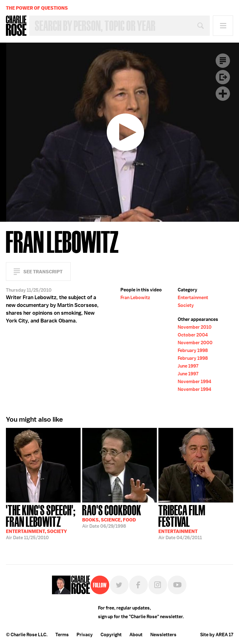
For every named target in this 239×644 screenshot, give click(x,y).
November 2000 (195, 343)
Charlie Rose (16, 26)
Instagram (158, 585)
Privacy (85, 635)
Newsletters (163, 635)
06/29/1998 (112, 516)
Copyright (111, 635)
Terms (62, 635)
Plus (223, 94)
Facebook (138, 585)
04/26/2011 (196, 522)
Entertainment (193, 298)
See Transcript (43, 272)
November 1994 (194, 382)
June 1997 (188, 366)
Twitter (119, 585)
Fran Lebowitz (135, 298)
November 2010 (195, 327)
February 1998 (193, 350)
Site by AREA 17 (217, 635)
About (136, 635)
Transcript (223, 61)
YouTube (177, 585)
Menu (223, 26)
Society (186, 305)
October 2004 (193, 335)
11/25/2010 (43, 522)
